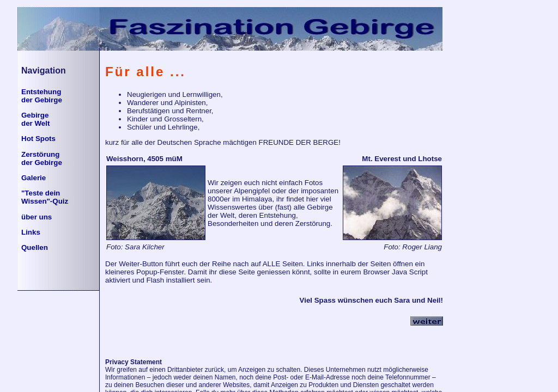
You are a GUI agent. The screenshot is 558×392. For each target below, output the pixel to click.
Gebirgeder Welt (35, 119)
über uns (37, 217)
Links (31, 232)
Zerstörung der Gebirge (42, 158)
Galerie (34, 178)
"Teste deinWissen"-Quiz (45, 197)
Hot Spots (38, 139)
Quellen (35, 247)
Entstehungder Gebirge (42, 96)
